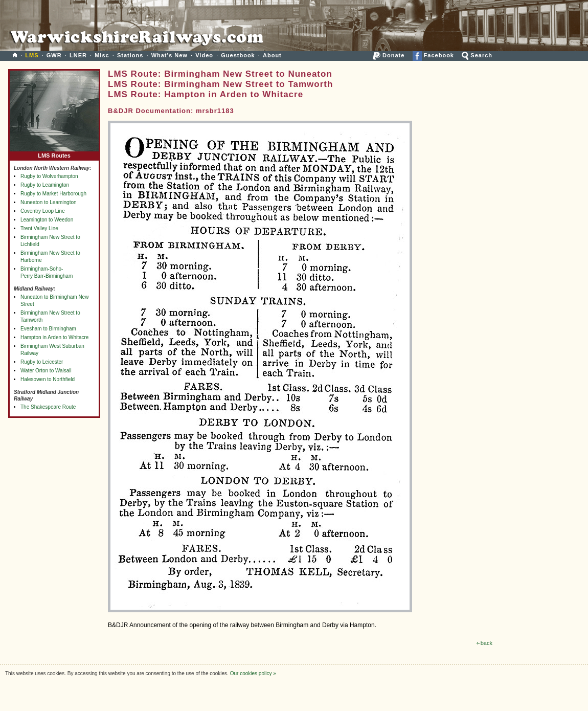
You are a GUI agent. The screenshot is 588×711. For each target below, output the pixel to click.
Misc (102, 55)
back (484, 643)
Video (204, 55)
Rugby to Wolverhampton (49, 176)
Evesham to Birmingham (48, 329)
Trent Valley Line (39, 228)
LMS (32, 55)
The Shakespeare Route (48, 407)
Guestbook (238, 55)
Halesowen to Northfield (48, 379)
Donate (389, 55)
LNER (78, 55)
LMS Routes (54, 153)
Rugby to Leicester (42, 362)
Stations (130, 55)
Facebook (433, 55)
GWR (54, 55)
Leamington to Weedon (47, 220)
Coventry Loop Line (43, 211)
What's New (169, 55)
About (272, 55)
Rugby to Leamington (45, 185)
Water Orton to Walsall (46, 371)
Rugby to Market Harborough (53, 194)
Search (477, 55)
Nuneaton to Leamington (49, 202)
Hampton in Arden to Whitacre (54, 337)
